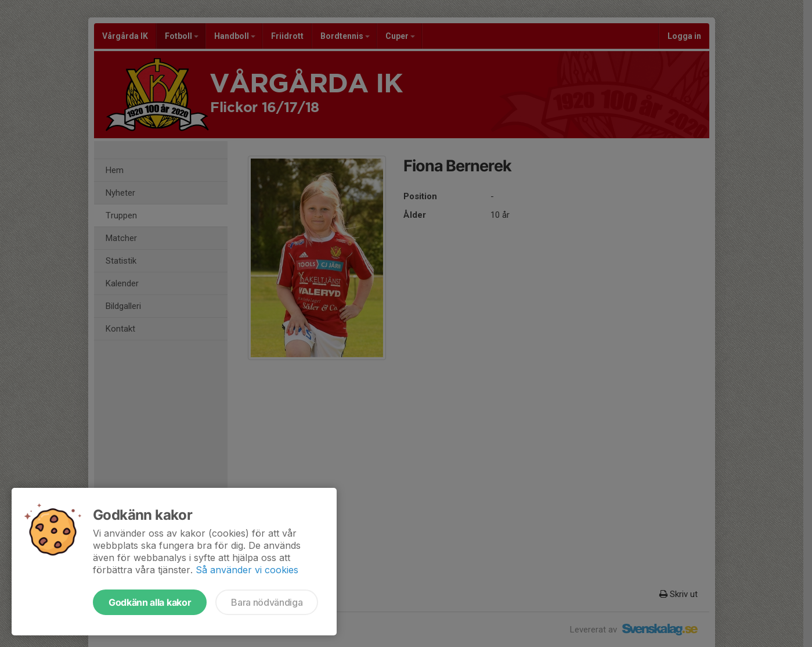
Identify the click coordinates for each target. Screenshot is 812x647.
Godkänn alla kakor (150, 602)
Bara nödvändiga (267, 602)
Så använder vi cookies (247, 570)
